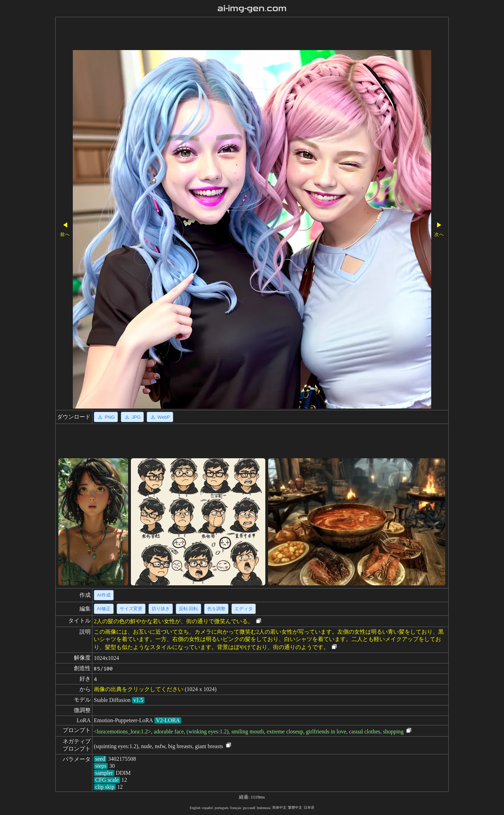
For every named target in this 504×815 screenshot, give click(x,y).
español (208, 808)
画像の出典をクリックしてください (139, 689)
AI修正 (104, 609)
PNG (106, 417)
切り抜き (161, 609)
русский (249, 808)
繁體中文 (295, 807)
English (195, 808)
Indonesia (264, 808)
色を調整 (216, 609)
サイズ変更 (131, 609)
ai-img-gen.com (252, 8)
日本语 (309, 807)
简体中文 (279, 807)
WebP (160, 417)
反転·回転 (189, 609)
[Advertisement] (232, 34)
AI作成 (104, 595)
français (236, 808)
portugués (221, 808)
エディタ (244, 609)
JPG (132, 417)
